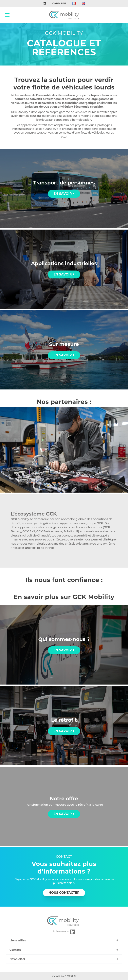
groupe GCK (94, 523)
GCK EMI (29, 531)
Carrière (59, 3)
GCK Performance (49, 531)
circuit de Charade (36, 535)
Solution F (71, 531)
